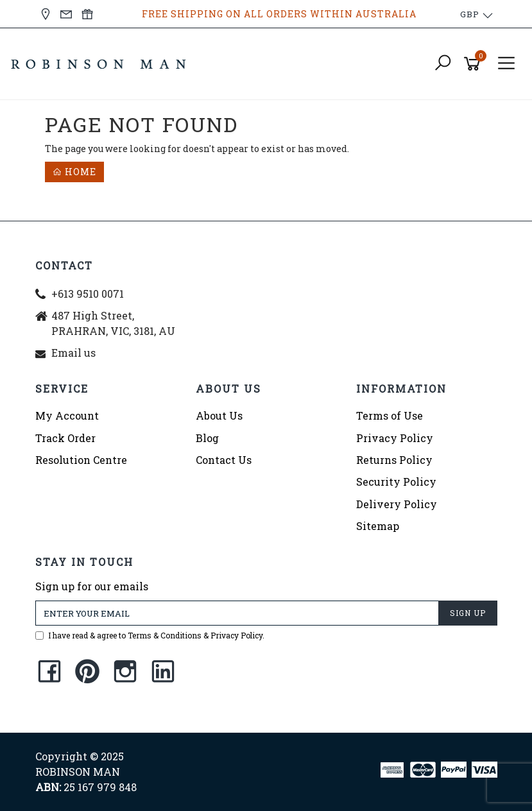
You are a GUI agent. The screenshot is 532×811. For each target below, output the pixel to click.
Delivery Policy (397, 504)
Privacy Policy (395, 438)
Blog (207, 438)
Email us (73, 353)
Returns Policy (394, 460)
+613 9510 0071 (88, 294)
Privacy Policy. (237, 635)
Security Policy (396, 482)
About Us (219, 415)
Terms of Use (390, 415)
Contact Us (224, 460)
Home (74, 172)
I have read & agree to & (150, 635)
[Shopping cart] (474, 64)
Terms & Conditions (165, 635)
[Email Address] (237, 613)
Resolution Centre (81, 460)
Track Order (65, 438)
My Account (67, 415)
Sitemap (378, 526)
